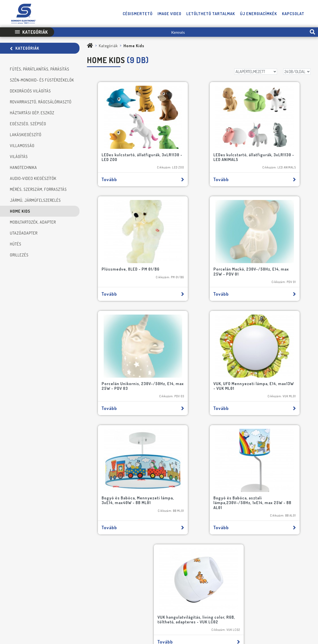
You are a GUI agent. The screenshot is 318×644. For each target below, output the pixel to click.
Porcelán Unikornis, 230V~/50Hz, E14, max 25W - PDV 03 (197, 241)
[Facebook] (287, 588)
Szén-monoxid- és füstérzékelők (42, 80)
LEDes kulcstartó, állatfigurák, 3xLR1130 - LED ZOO (124, 141)
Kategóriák (25, 48)
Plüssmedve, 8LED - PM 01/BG (272, 139)
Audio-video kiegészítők (33, 178)
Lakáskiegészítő (26, 135)
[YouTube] (298, 588)
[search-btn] (312, 32)
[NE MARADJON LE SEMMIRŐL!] (23, 505)
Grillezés (19, 255)
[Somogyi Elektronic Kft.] (90, 46)
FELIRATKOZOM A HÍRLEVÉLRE (47, 529)
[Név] (53, 467)
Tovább (124, 163)
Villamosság (22, 146)
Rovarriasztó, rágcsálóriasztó (41, 102)
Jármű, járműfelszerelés (35, 200)
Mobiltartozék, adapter (33, 222)
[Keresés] (180, 32)
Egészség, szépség (28, 124)
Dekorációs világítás (30, 91)
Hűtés (16, 244)
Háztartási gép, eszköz (32, 113)
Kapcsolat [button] (293, 14)
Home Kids (20, 211)
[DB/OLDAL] (297, 72)
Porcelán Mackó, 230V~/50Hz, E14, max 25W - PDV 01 (123, 239)
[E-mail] (124, 467)
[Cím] (88, 481)
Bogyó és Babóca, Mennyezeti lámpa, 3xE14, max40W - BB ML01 (124, 345)
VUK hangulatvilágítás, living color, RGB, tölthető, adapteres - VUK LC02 (271, 345)
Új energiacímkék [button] (258, 14)
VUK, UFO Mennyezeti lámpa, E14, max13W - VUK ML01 (271, 239)
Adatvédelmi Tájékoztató (172, 603)
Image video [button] (169, 14)
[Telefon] (277, 588)
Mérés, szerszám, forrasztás (38, 189)
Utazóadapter (24, 233)
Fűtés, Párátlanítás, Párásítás (40, 69)
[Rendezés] (256, 72)
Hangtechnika (23, 167)
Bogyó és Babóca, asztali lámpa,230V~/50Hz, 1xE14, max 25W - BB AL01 (199, 345)
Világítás (19, 157)
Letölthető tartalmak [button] (211, 14)
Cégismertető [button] (138, 14)
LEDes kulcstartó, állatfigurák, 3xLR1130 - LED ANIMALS (199, 141)
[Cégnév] (88, 494)
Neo (308, 603)
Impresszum (139, 603)
